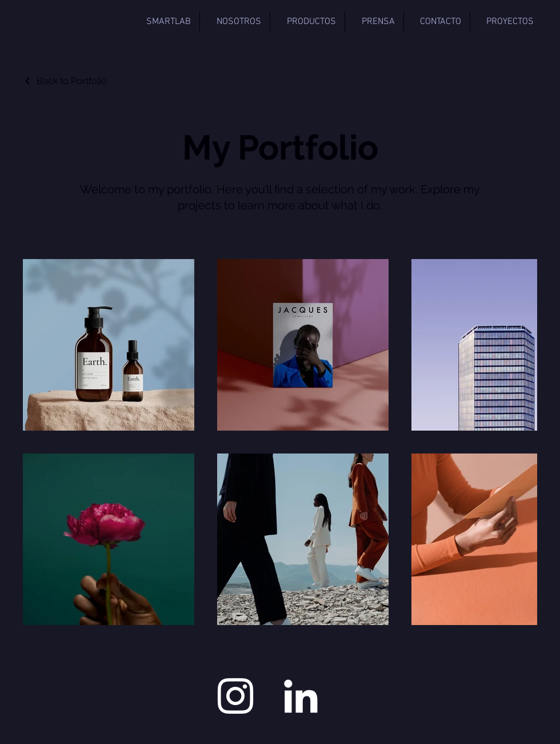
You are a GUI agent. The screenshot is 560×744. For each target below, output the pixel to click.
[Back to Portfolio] (65, 81)
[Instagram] (235, 696)
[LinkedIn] (301, 696)
